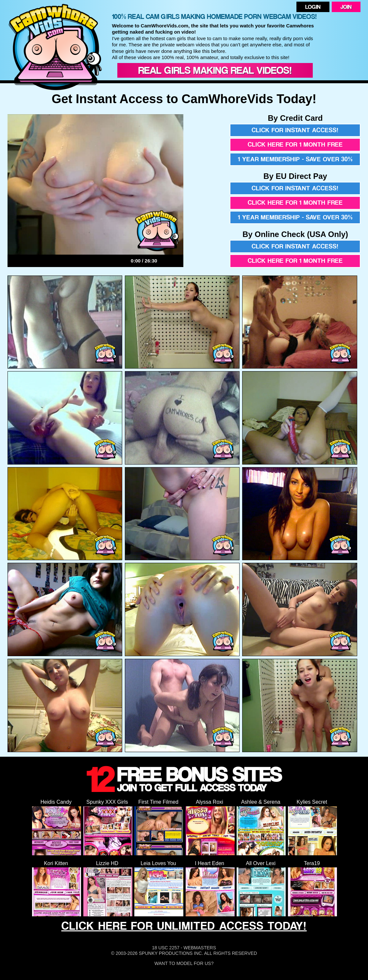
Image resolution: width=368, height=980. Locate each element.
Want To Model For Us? (184, 963)
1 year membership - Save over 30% (295, 159)
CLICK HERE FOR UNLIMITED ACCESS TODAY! (184, 926)
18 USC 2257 (166, 948)
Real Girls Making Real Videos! (215, 70)
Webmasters (200, 948)
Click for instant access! (295, 130)
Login (313, 7)
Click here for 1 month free (295, 144)
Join (346, 7)
